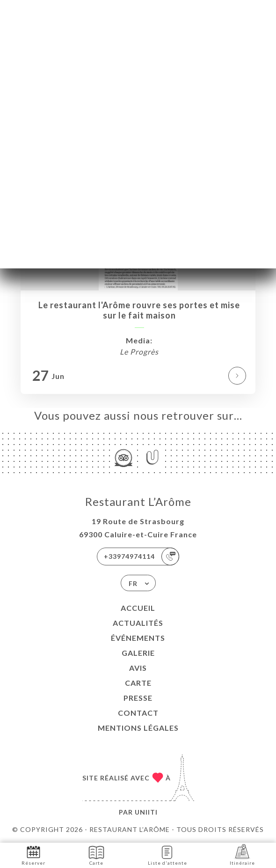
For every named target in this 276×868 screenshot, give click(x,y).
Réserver (33, 855)
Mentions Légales (138, 728)
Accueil (138, 608)
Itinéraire (242, 855)
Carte (138, 683)
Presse (138, 698)
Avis (138, 668)
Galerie (138, 653)
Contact (138, 713)
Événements (138, 638)
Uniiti (146, 812)
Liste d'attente (167, 855)
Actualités (138, 623)
